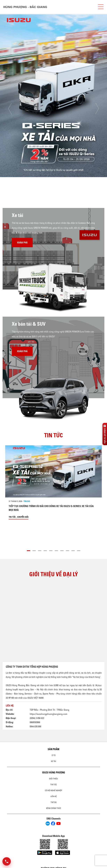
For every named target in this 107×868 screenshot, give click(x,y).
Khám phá (22, 243)
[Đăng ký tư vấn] (105, 434)
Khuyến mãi (23, 517)
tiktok (54, 802)
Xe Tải (53, 761)
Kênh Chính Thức (54, 808)
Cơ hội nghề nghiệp (53, 790)
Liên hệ (54, 796)
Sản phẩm (53, 749)
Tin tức (12, 517)
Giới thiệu (53, 779)
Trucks (27, 501)
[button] (29, 550)
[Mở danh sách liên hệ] (7, 861)
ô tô (54, 755)
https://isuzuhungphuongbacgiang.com (48, 714)
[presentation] (10, 109)
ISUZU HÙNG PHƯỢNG (54, 773)
